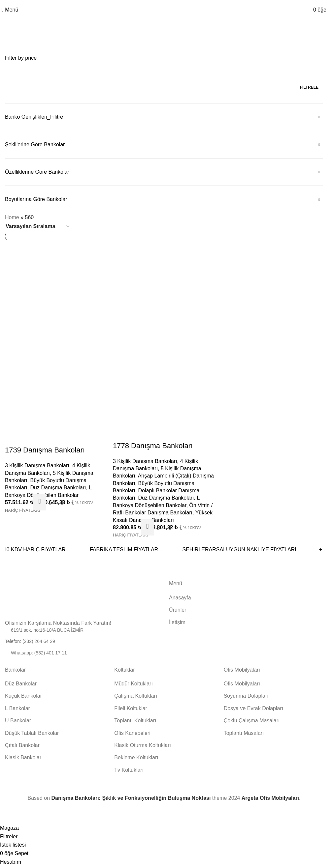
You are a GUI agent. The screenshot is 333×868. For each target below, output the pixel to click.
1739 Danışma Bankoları (45, 449)
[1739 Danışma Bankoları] (56, 291)
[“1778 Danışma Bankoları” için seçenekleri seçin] (148, 526)
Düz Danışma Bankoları (58, 486)
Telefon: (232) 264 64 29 (30, 640)
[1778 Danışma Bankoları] (164, 291)
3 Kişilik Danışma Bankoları (37, 464)
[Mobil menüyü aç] (10, 10)
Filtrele (309, 87)
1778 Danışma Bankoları (153, 444)
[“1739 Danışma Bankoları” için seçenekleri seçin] (39, 501)
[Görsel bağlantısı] (25, 598)
